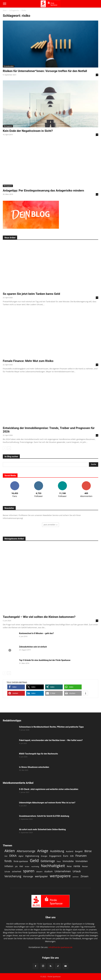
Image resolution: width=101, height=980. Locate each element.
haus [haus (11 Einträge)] (59, 861)
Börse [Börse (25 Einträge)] (88, 851)
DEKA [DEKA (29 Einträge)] (13, 856)
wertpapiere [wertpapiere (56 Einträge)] (60, 876)
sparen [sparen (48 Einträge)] (29, 871)
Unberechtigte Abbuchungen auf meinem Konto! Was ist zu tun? (47, 803)
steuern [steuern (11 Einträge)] (39, 872)
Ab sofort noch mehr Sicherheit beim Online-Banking (42, 829)
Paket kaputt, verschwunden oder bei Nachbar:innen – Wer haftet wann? (51, 740)
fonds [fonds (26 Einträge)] (8, 861)
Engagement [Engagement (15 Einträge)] (55, 856)
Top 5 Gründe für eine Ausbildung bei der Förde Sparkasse (45, 660)
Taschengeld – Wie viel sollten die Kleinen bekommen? (39, 617)
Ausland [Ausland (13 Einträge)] (70, 851)
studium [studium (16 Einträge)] (48, 871)
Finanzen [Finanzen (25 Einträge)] (81, 856)
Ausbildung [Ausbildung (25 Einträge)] (57, 851)
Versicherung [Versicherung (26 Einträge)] (13, 876)
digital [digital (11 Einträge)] (21, 856)
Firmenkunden (9, 66)
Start (5, 10)
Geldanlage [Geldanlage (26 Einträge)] (48, 861)
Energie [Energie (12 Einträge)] (44, 856)
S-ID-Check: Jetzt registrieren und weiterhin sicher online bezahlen (49, 789)
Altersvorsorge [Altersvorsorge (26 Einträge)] (26, 851)
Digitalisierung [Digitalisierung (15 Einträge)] (32, 856)
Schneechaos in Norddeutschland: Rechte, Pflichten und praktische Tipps (51, 727)
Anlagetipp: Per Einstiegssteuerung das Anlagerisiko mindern (43, 191)
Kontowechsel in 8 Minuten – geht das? (36, 633)
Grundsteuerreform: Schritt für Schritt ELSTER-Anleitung (44, 816)
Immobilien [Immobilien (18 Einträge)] (82, 861)
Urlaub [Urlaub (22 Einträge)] (77, 871)
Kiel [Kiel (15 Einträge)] (21, 866)
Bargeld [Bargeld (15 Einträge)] (79, 851)
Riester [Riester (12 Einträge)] (85, 866)
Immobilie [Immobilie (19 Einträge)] (68, 861)
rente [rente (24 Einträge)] (77, 866)
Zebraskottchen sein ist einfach (33, 647)
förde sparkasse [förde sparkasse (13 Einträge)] (21, 861)
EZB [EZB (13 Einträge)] (72, 856)
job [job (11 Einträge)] (16, 866)
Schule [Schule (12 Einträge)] (7, 872)
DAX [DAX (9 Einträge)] (6, 856)
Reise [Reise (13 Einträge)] (69, 866)
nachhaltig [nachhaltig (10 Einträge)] (35, 866)
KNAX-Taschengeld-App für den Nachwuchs (39, 754)
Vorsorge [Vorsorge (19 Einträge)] (28, 876)
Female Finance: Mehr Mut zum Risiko (28, 361)
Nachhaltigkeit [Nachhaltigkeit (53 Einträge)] (53, 866)
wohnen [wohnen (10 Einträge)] (76, 877)
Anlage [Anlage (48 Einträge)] (43, 851)
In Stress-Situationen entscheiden (34, 767)
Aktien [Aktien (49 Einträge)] (10, 851)
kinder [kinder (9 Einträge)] (27, 866)
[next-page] (9, 448)
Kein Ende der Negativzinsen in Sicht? (28, 131)
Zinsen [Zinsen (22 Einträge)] (84, 876)
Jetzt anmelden (50, 525)
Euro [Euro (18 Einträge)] (66, 856)
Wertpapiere (8, 126)
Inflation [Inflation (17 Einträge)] (9, 866)
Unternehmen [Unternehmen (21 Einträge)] (63, 871)
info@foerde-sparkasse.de (61, 947)
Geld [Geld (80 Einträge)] (34, 861)
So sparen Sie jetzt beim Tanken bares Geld (31, 294)
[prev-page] (5, 448)
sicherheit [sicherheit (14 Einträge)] (17, 871)
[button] (4, 4)
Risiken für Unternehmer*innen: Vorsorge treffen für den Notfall (45, 71)
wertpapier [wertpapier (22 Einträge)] (41, 876)
